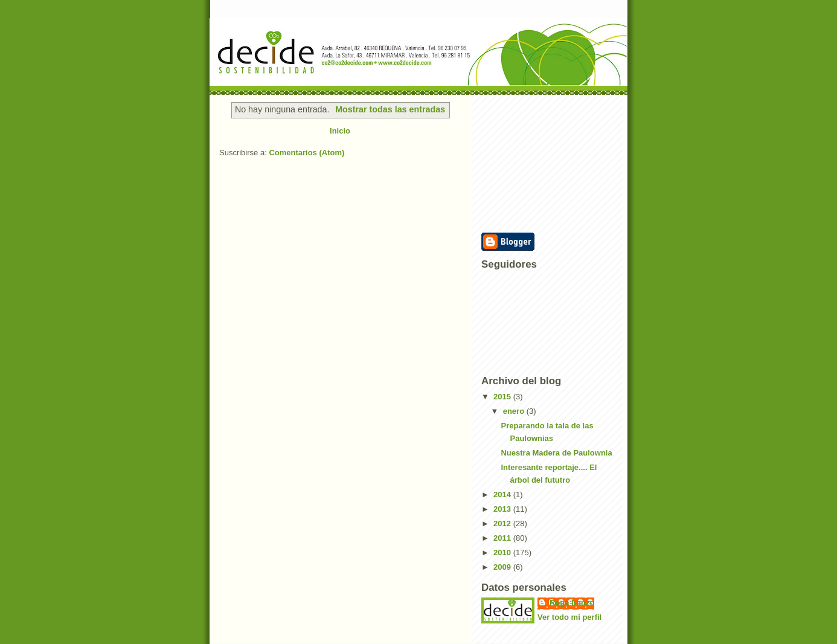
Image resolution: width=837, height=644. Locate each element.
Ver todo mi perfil (569, 617)
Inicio (340, 131)
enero (515, 411)
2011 (503, 538)
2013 (503, 509)
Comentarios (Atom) (306, 153)
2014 (503, 494)
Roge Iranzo (572, 603)
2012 (503, 523)
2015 (503, 397)
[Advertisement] (542, 163)
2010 (503, 552)
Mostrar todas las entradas (390, 109)
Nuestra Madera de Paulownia (556, 453)
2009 (503, 567)
